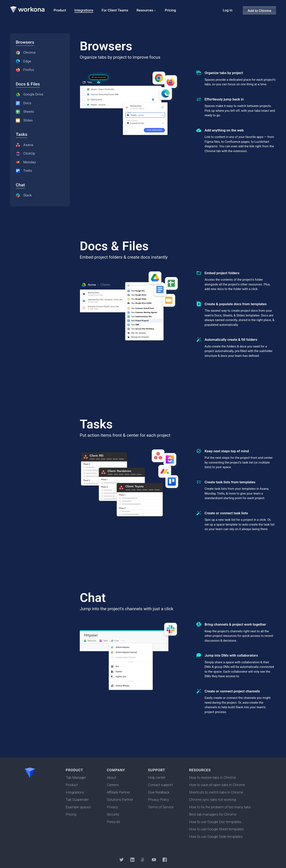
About (112, 777)
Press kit (114, 822)
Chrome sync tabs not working (213, 800)
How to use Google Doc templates (215, 822)
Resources (145, 10)
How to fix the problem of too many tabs (220, 807)
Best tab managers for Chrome (213, 814)
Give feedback (159, 792)
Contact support (161, 785)
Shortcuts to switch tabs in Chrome (216, 792)
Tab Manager (76, 777)
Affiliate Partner (119, 792)
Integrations (75, 792)
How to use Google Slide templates (216, 837)
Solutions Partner (120, 800)
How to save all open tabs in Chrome (217, 785)
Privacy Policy (159, 800)
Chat (20, 185)
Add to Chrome (259, 11)
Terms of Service (161, 807)
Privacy (112, 807)
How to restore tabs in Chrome (213, 777)
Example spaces (78, 807)
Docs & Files (28, 84)
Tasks (21, 134)
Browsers (25, 42)
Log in (228, 10)
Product (72, 785)
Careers (113, 785)
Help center (157, 777)
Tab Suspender (77, 800)
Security (113, 814)
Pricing (71, 814)
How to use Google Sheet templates (217, 829)
